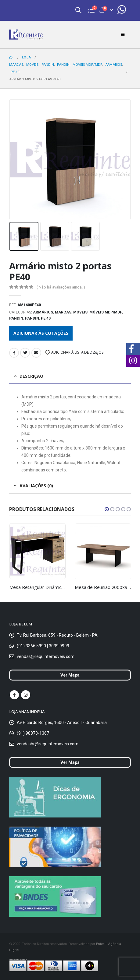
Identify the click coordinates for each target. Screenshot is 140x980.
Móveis (80, 312)
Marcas (63, 312)
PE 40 (46, 318)
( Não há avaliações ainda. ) (61, 287)
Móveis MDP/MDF (106, 312)
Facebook (14, 353)
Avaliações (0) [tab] (36, 486)
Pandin (16, 318)
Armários (43, 312)
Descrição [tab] (31, 376)
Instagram (26, 695)
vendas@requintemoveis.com (46, 656)
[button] (107, 509)
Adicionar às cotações (41, 333)
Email (36, 353)
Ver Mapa (70, 675)
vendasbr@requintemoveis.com (48, 744)
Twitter (25, 353)
